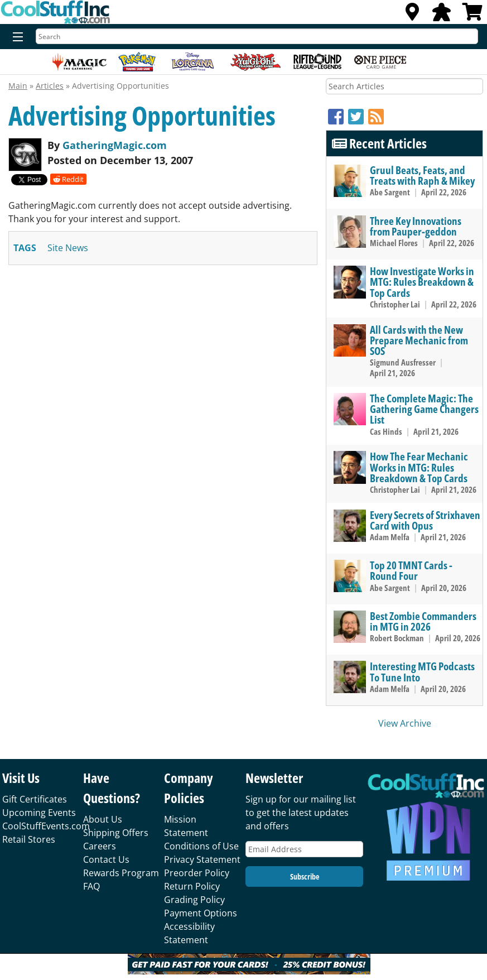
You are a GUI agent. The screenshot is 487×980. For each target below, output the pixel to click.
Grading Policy (194, 900)
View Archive (405, 723)
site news (68, 248)
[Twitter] (358, 116)
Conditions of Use (201, 846)
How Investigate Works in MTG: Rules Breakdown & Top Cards (422, 282)
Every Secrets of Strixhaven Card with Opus (425, 520)
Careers (100, 846)
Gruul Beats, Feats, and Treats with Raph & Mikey (422, 175)
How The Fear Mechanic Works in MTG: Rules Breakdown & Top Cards (419, 467)
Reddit (68, 179)
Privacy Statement (202, 859)
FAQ (91, 886)
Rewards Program (121, 873)
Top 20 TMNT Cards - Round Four (411, 570)
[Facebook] (338, 116)
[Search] (257, 36)
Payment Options (201, 913)
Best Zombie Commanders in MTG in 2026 (423, 621)
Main (18, 86)
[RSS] (376, 116)
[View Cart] (472, 15)
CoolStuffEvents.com (46, 826)
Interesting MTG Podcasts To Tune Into (422, 671)
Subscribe (305, 876)
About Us (103, 819)
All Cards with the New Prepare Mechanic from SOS (419, 340)
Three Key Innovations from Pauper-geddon (416, 226)
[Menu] (15, 37)
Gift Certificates (35, 799)
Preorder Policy (197, 873)
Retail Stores (29, 839)
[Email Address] (304, 849)
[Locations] (412, 15)
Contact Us (106, 859)
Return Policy (192, 886)
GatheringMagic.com (115, 145)
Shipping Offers (116, 833)
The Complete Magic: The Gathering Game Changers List (424, 409)
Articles (50, 86)
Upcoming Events (39, 813)
